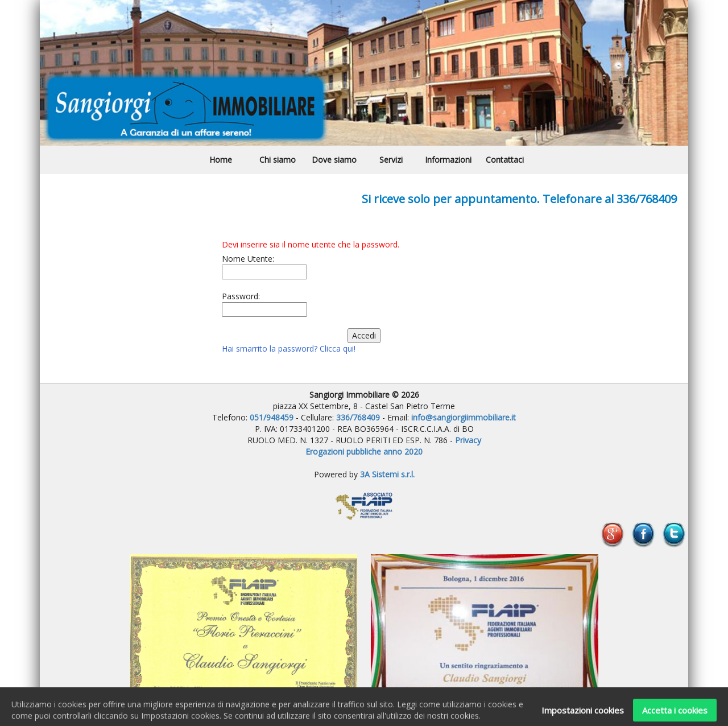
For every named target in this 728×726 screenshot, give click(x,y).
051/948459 (272, 417)
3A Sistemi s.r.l (386, 474)
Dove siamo (334, 160)
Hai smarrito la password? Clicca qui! (289, 348)
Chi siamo (278, 160)
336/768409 (359, 417)
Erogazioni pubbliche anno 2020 (364, 451)
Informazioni (448, 160)
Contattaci (505, 160)
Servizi (391, 160)
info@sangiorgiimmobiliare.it (464, 417)
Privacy (468, 440)
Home (221, 160)
